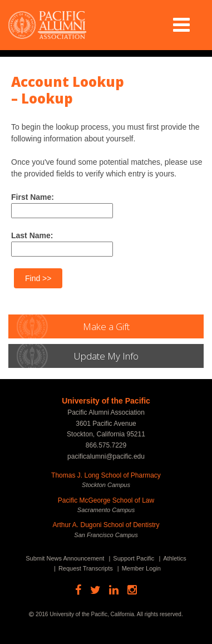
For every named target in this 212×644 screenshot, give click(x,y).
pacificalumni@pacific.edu (106, 456)
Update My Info (106, 356)
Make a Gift (106, 326)
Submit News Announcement (65, 558)
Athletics (175, 558)
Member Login (141, 568)
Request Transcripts (86, 568)
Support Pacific (134, 558)
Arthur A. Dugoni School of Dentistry (106, 525)
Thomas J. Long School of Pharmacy (106, 475)
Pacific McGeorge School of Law (106, 500)
